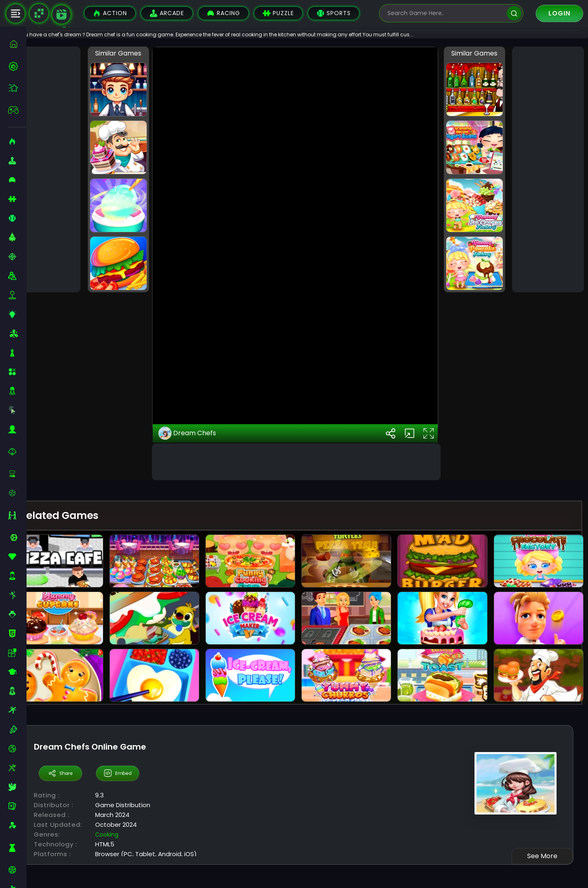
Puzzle (278, 13)
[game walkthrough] (61, 14)
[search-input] (445, 13)
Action (110, 13)
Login (559, 13)
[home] (17, 44)
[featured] (17, 88)
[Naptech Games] (39, 13)
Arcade (167, 13)
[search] (514, 13)
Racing (223, 13)
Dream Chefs (205, 586)
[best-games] (17, 66)
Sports (334, 13)
